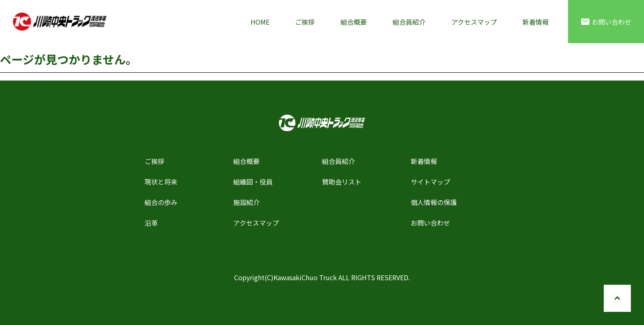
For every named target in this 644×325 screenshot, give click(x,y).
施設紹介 (246, 202)
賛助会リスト (342, 182)
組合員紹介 (409, 22)
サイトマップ (430, 182)
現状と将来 (161, 182)
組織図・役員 (253, 182)
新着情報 (536, 22)
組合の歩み (161, 202)
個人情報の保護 (434, 202)
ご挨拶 (305, 22)
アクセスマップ (474, 22)
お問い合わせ (606, 22)
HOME (260, 22)
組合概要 (354, 22)
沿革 (151, 223)
